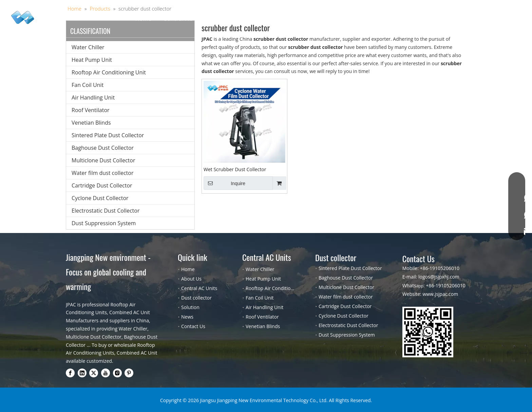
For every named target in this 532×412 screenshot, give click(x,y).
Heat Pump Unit (92, 60)
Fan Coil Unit (88, 85)
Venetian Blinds (91, 123)
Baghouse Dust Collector (103, 148)
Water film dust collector (102, 173)
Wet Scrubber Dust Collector (235, 169)
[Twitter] (94, 373)
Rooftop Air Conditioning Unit (109, 72)
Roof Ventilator (91, 110)
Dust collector (240, 19)
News (187, 317)
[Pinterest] (129, 373)
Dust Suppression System (104, 223)
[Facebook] (70, 373)
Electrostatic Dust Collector (106, 211)
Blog (349, 19)
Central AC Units (186, 19)
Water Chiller (88, 47)
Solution (283, 19)
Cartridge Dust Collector (102, 185)
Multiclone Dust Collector (103, 160)
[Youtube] (106, 373)
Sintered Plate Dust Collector (108, 135)
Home (143, 19)
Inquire (224, 183)
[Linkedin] (82, 373)
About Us (318, 19)
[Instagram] (117, 373)
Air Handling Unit (93, 97)
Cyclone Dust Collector (100, 198)
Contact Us (382, 19)
